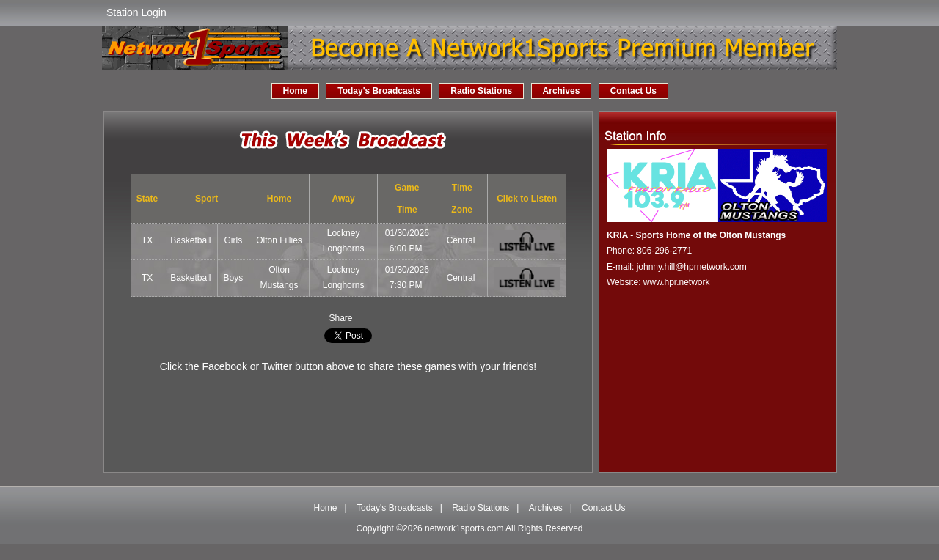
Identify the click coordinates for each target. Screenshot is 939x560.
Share (340, 318)
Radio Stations (481, 91)
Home (295, 91)
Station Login (136, 12)
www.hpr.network (677, 282)
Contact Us (633, 91)
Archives (562, 91)
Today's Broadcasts (379, 91)
